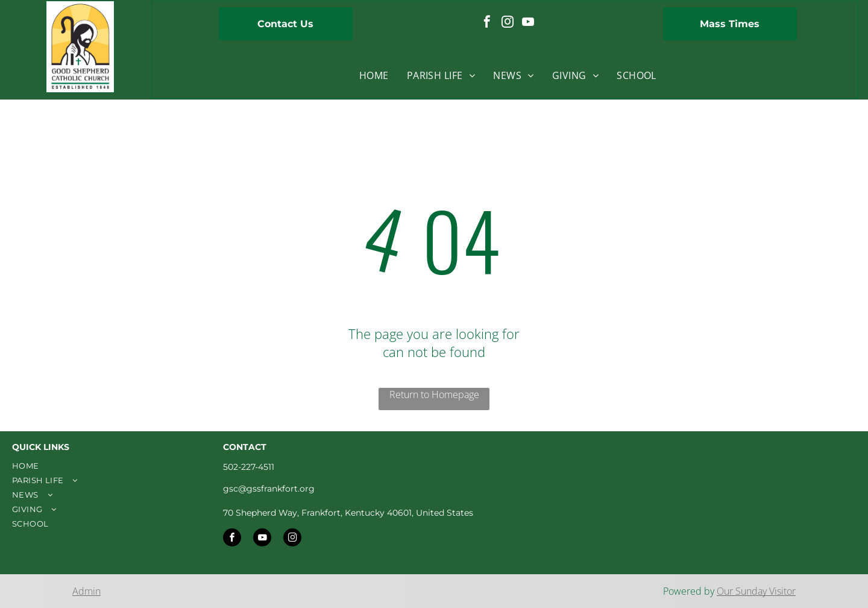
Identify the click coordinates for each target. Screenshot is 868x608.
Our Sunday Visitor (756, 591)
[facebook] (487, 23)
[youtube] (528, 23)
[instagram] (508, 23)
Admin (86, 591)
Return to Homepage (434, 394)
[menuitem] (374, 75)
